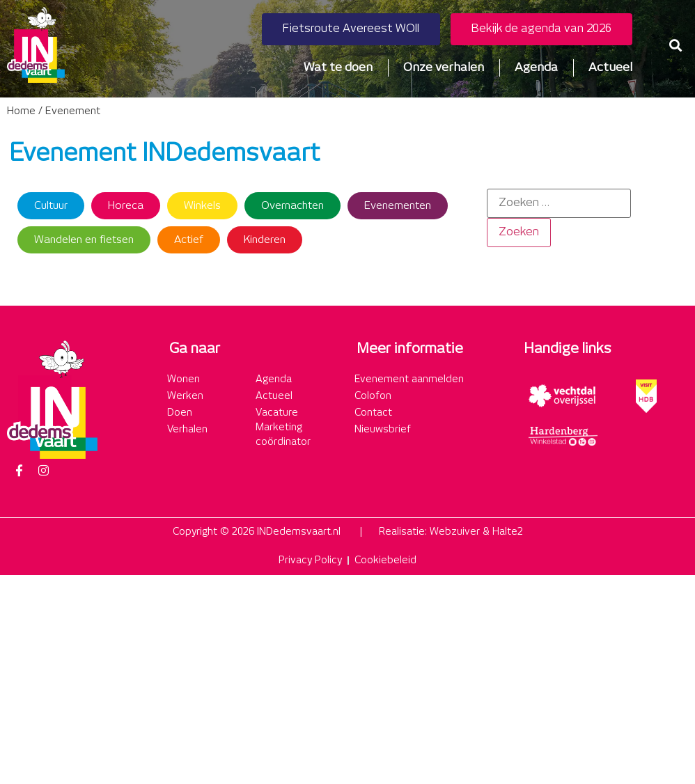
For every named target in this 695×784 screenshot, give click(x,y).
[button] (675, 45)
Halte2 (508, 532)
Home (21, 111)
